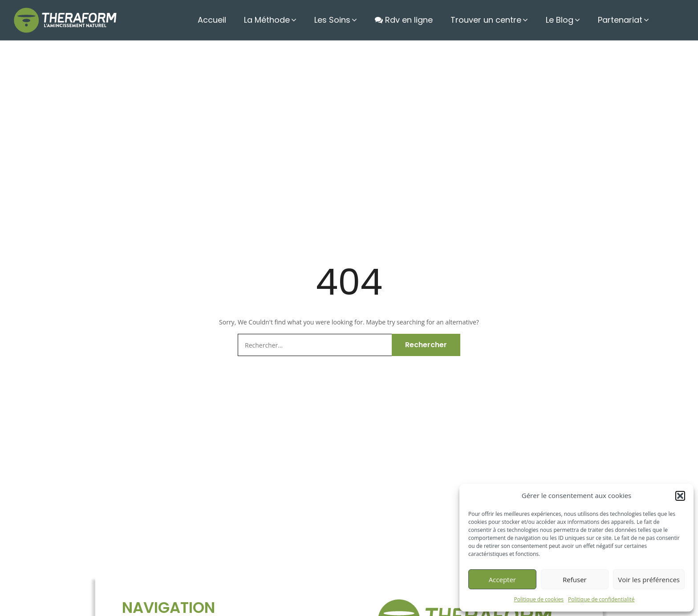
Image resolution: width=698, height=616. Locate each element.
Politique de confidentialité (601, 599)
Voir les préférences (649, 580)
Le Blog (563, 20)
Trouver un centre (491, 20)
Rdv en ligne (411, 20)
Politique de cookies (539, 599)
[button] (680, 496)
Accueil (223, 20)
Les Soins (343, 20)
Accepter (502, 580)
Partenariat (622, 20)
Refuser (575, 580)
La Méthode (280, 20)
